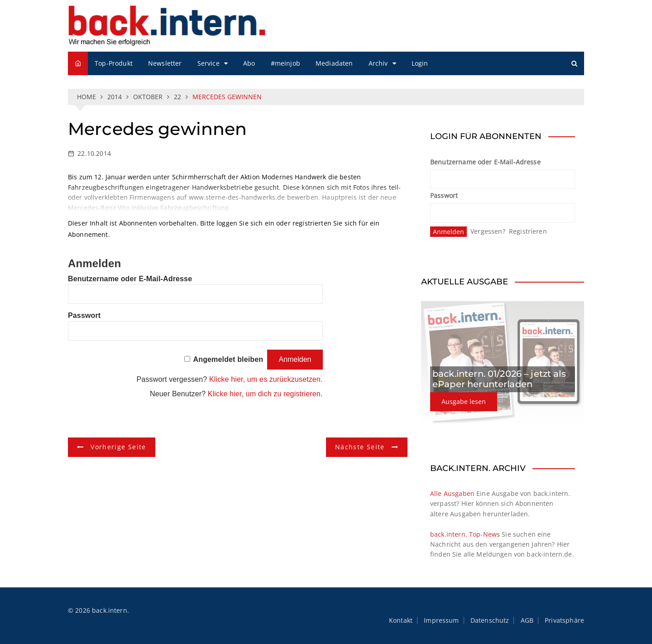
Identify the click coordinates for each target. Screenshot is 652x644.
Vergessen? (488, 231)
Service (209, 63)
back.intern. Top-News (465, 534)
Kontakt (401, 620)
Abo (249, 63)
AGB (527, 620)
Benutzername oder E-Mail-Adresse (130, 279)
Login (420, 63)
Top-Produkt (114, 63)
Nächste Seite (360, 447)
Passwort (84, 315)
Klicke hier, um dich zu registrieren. (265, 394)
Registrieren (528, 231)
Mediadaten (334, 63)
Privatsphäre (564, 620)
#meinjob (285, 63)
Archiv (378, 63)
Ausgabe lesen (464, 401)
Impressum (441, 620)
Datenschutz (490, 620)
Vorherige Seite (118, 447)
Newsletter (165, 63)
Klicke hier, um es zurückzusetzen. (266, 379)
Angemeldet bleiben (228, 359)
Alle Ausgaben (452, 493)
